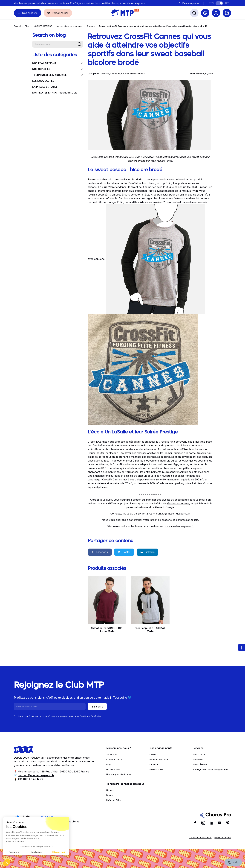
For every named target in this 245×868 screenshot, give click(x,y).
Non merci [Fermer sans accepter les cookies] (14, 852)
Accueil (17, 26)
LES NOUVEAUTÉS (43, 81)
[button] (7, 863)
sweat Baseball (166, 191)
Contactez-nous (114, 759)
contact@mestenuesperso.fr (173, 514)
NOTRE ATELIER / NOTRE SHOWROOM (55, 93)
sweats (166, 500)
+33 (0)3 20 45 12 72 (30, 779)
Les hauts (115, 74)
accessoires (182, 500)
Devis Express (156, 769)
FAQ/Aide (154, 764)
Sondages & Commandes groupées (210, 769)
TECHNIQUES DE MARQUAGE (58, 75)
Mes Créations (200, 764)
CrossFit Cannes (98, 442)
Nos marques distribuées (119, 774)
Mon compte (199, 754)
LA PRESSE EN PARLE (45, 87)
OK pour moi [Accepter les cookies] (58, 852)
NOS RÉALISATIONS (43, 26)
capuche (99, 259)
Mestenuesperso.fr (178, 503)
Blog (27, 26)
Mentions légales (223, 837)
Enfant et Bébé (114, 800)
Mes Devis (198, 759)
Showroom (112, 754)
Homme (110, 790)
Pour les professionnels (133, 74)
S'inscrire (97, 707)
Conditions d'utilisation (200, 837)
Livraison (154, 754)
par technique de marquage (69, 26)
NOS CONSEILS (58, 69)
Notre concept (113, 769)
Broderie (91, 26)
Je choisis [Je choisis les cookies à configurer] (36, 852)
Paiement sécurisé (159, 759)
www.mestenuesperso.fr (179, 526)
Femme (110, 795)
